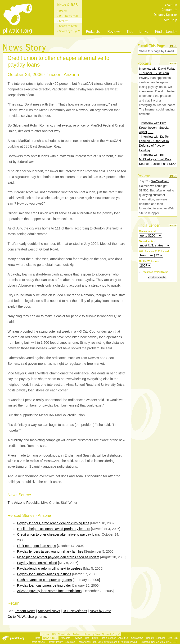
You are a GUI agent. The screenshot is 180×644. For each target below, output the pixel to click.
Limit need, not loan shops (36, 546)
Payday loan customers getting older (44, 585)
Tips (87, 638)
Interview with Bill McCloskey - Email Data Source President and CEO (157, 159)
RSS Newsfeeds (75, 611)
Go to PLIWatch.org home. (27, 617)
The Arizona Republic (23, 503)
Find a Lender (108, 638)
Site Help (173, 638)
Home (37, 638)
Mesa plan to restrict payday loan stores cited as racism (58, 557)
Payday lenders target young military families (50, 551)
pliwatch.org (110, 642)
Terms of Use (37, 642)
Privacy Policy (55, 642)
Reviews (77, 638)
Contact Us (137, 638)
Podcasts (65, 638)
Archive (77, 634)
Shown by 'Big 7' (111, 634)
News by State (101, 611)
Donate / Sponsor (156, 638)
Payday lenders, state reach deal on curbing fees (53, 523)
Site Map (70, 642)
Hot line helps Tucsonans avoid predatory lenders (54, 529)
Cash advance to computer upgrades (44, 580)
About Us (123, 638)
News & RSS (50, 638)
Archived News (49, 611)
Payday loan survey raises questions (44, 574)
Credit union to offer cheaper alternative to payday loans (58, 534)
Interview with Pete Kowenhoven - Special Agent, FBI (154, 127)
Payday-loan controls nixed (37, 563)
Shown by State (92, 634)
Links (95, 638)
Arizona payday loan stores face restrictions (49, 591)
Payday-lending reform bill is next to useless (50, 568)
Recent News (25, 611)
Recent (45, 634)
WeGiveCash (160, 181)
